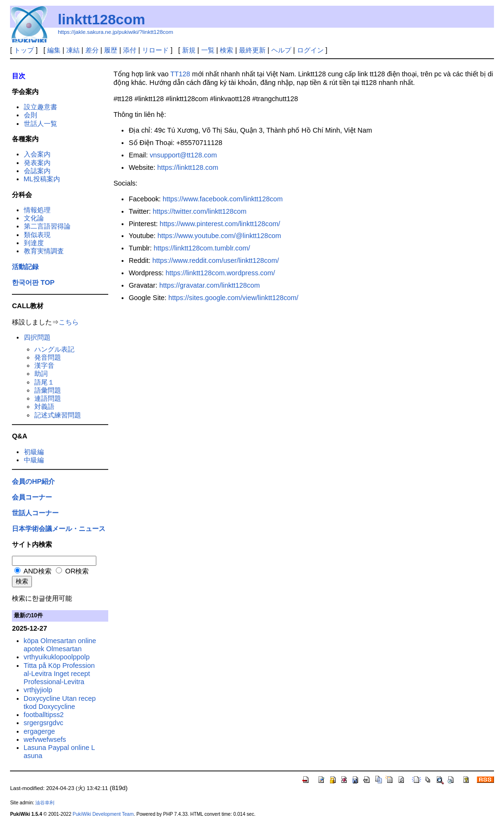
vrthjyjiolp (38, 690)
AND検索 (33, 571)
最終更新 (252, 50)
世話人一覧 (41, 124)
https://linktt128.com (188, 167)
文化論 (34, 218)
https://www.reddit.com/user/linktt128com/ (216, 260)
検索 (226, 50)
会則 (31, 115)
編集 (54, 50)
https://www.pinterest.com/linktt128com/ (220, 224)
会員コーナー (32, 497)
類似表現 (37, 235)
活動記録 (25, 267)
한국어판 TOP (33, 282)
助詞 (41, 374)
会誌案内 (37, 171)
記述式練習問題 (58, 415)
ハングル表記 (54, 349)
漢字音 (44, 365)
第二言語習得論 (47, 226)
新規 (189, 50)
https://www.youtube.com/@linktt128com (219, 236)
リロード (155, 50)
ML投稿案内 (42, 179)
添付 (130, 50)
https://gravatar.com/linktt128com (210, 285)
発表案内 (37, 163)
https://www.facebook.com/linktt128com (223, 199)
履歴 (111, 50)
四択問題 (37, 337)
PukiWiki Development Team (103, 814)
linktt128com (101, 19)
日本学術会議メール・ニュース (59, 529)
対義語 (44, 406)
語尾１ (44, 382)
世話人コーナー (35, 513)
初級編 (34, 452)
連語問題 (48, 398)
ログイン (310, 50)
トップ (24, 50)
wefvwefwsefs (45, 739)
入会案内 (37, 154)
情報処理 (37, 210)
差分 (92, 50)
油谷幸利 (45, 803)
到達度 (34, 243)
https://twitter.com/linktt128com (200, 211)
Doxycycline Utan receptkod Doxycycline (60, 702)
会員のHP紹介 (33, 481)
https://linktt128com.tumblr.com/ (202, 248)
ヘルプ (281, 50)
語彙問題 (48, 390)
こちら (69, 322)
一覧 (208, 50)
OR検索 (72, 571)
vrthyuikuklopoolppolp (57, 657)
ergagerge (40, 731)
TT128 (180, 74)
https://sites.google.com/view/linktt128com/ (233, 298)
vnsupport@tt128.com (183, 155)
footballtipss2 (44, 715)
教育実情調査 (44, 251)
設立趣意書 (41, 107)
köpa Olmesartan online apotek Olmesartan (60, 645)
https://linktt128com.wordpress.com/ (220, 273)
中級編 (34, 460)
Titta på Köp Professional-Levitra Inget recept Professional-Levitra (59, 674)
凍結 (73, 50)
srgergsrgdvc (44, 723)
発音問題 (48, 357)
